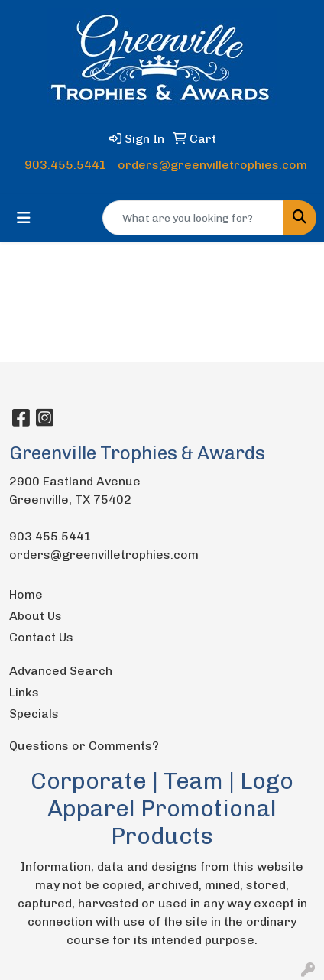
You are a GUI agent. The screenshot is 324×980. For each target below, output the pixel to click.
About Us (36, 616)
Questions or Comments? (84, 746)
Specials (34, 714)
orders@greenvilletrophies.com (212, 165)
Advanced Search (61, 671)
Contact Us (41, 637)
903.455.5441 (66, 165)
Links (24, 692)
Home (26, 594)
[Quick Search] (193, 218)
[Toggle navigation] (24, 218)
